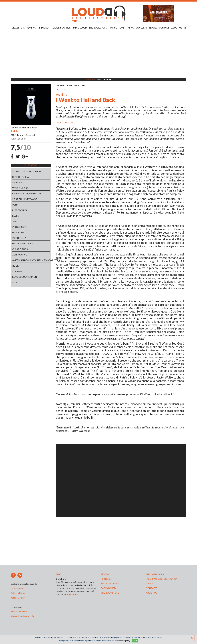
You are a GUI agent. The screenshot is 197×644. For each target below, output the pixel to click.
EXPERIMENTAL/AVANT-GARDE (28, 194)
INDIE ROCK (19, 182)
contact (151, 588)
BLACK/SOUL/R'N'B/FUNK (25, 277)
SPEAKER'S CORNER (60, 28)
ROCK (15, 266)
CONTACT (164, 28)
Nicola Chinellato (19, 612)
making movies (155, 574)
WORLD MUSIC (20, 188)
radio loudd (108, 588)
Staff (58, 574)
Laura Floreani (66, 122)
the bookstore (110, 593)
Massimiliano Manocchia (22, 616)
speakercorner (110, 583)
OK (135, 641)
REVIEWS (31, 28)
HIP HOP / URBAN (21, 177)
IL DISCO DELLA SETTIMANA (27, 171)
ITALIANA (17, 271)
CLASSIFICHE (18, 28)
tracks (150, 583)
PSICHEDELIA (19, 238)
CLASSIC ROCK (20, 249)
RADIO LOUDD (80, 28)
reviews (106, 574)
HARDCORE (18, 232)
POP (15, 282)
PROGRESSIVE (20, 227)
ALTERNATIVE (20, 255)
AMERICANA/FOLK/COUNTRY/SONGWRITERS (31, 260)
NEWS (131, 28)
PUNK (15, 205)
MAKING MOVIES (117, 28)
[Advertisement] (98, 54)
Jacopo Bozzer (18, 598)
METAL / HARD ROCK (23, 244)
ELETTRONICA (20, 210)
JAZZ (15, 221)
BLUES (16, 216)
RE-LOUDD (43, 28)
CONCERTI (141, 28)
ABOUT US (177, 28)
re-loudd (106, 579)
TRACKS (153, 28)
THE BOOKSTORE (98, 28)
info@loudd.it (72, 594)
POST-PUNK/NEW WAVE (25, 199)
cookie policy (125, 641)
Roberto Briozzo (18, 593)
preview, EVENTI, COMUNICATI (163, 579)
